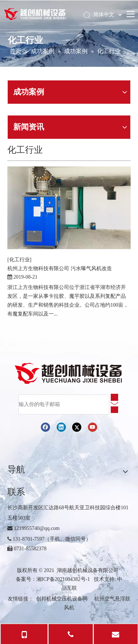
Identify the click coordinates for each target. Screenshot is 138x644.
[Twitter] (77, 427)
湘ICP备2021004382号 (61, 579)
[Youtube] (93, 427)
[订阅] (114, 403)
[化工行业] (19, 260)
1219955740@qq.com (33, 528)
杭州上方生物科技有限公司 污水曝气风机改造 (60, 268)
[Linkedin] (61, 427)
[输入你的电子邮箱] (64, 404)
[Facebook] (45, 427)
